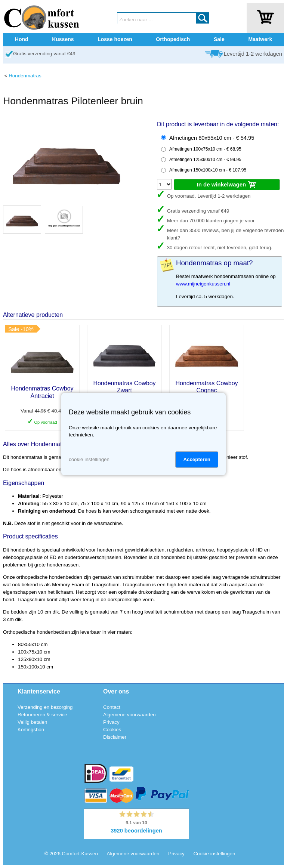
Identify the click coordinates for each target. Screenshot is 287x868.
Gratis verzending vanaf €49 (44, 54)
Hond (22, 39)
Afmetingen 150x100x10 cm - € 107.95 (208, 170)
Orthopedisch (173, 39)
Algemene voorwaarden (129, 715)
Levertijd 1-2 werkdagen (253, 54)
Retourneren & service (42, 715)
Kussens (63, 39)
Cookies (112, 730)
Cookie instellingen (214, 854)
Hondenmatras (25, 76)
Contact (112, 707)
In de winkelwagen (227, 185)
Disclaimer (115, 737)
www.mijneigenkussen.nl (203, 284)
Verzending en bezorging (45, 707)
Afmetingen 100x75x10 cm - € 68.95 (205, 149)
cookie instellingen (89, 459)
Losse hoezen (115, 39)
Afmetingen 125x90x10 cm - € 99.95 (205, 160)
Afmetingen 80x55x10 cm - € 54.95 (212, 138)
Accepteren (197, 459)
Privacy (111, 722)
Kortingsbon (31, 730)
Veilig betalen (32, 722)
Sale (219, 39)
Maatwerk (260, 39)
